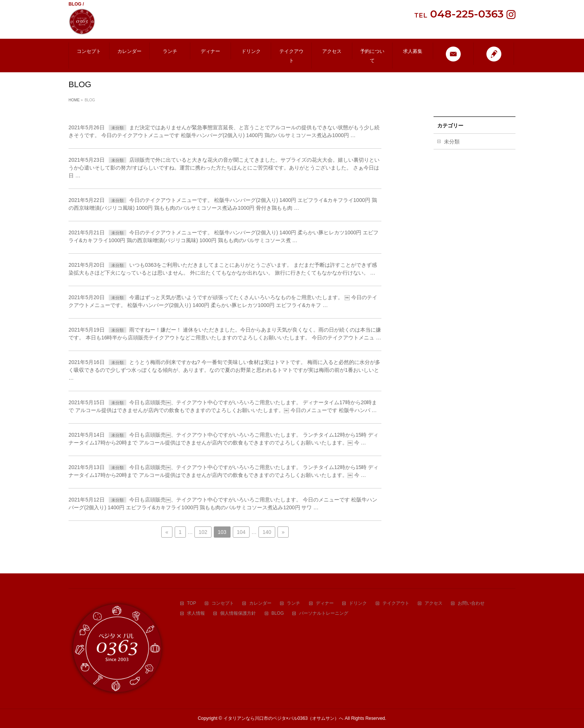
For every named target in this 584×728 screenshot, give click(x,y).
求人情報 (196, 613)
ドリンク (358, 603)
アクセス (434, 603)
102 (203, 532)
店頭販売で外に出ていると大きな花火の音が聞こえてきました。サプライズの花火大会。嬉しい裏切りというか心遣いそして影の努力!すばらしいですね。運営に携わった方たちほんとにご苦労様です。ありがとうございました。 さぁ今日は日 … (224, 168)
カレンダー (260, 603)
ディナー (325, 603)
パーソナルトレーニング (324, 613)
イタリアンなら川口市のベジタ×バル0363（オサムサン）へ (284, 718)
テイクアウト (396, 603)
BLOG (278, 613)
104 (241, 532)
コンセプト (223, 603)
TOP (191, 603)
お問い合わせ (471, 603)
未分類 (118, 128)
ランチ (293, 603)
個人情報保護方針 (238, 613)
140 (267, 532)
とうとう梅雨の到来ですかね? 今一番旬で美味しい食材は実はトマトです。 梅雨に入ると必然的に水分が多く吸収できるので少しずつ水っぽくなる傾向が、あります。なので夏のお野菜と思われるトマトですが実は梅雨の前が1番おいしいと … (224, 370)
